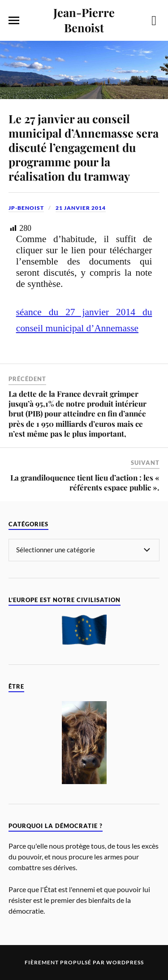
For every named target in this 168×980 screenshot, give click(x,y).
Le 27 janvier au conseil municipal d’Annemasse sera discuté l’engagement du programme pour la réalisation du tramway (84, 147)
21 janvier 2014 (81, 208)
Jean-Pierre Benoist (84, 20)
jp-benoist (26, 208)
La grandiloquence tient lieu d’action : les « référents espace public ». (85, 482)
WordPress (125, 962)
